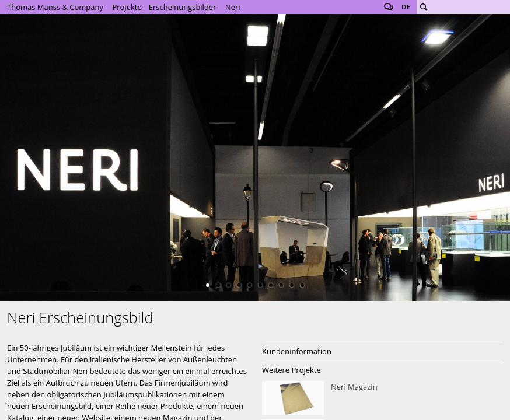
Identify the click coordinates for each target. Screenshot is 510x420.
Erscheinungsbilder (183, 7)
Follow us (389, 7)
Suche (424, 7)
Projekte (127, 7)
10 (302, 285)
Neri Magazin (382, 398)
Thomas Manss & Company (55, 7)
